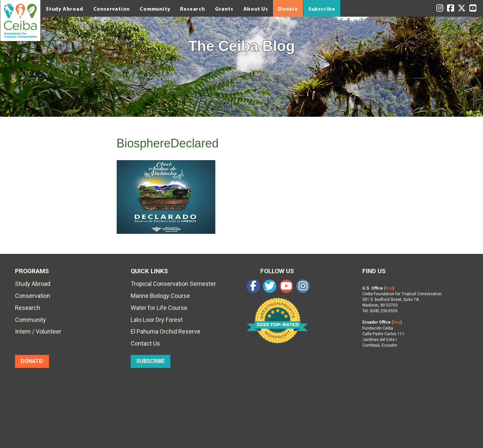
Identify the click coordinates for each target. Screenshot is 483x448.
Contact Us (145, 343)
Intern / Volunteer (38, 331)
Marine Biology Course (160, 296)
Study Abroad (64, 9)
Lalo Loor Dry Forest (157, 320)
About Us (256, 9)
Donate (288, 9)
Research (192, 9)
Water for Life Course (159, 308)
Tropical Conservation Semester (173, 284)
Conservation (112, 9)
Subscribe (322, 9)
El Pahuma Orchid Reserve (165, 331)
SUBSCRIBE (150, 361)
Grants (224, 9)
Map (389, 288)
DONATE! (32, 361)
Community (155, 9)
